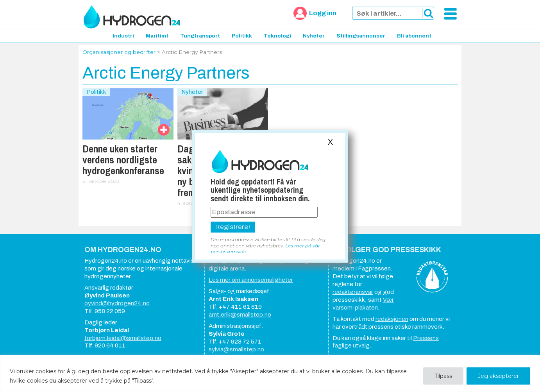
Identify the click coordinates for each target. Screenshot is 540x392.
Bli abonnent (414, 36)
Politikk (242, 36)
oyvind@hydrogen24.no (117, 303)
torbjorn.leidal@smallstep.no (123, 338)
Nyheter (314, 36)
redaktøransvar (353, 292)
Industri (123, 36)
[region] (270, 373)
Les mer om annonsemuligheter (251, 280)
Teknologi (277, 36)
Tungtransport (200, 36)
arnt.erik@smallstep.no (240, 315)
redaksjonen (392, 319)
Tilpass (443, 376)
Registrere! (233, 227)
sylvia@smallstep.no (236, 349)
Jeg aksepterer (498, 376)
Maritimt (157, 36)
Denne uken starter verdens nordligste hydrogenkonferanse (123, 160)
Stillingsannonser (361, 36)
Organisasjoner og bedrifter (119, 52)
